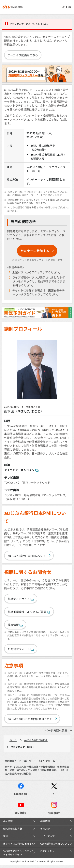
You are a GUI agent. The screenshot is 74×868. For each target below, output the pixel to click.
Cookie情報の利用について (55, 844)
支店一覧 (50, 761)
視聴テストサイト (21, 599)
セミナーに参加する (35, 251)
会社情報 (8, 821)
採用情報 (45, 821)
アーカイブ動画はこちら (23, 55)
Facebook (20, 794)
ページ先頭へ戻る (56, 730)
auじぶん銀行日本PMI (36, 740)
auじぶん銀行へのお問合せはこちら (30, 719)
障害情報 (15, 625)
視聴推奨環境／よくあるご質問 (29, 612)
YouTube (20, 813)
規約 (6, 836)
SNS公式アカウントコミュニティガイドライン (18, 853)
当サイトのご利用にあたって (18, 844)
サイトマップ (47, 836)
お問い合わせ (47, 851)
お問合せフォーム (21, 649)
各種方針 (45, 829)
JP (64, 7)
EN (69, 7)
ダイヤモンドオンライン (21, 470)
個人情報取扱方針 (13, 829)
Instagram (53, 813)
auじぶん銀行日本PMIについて (27, 556)
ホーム (13, 740)
